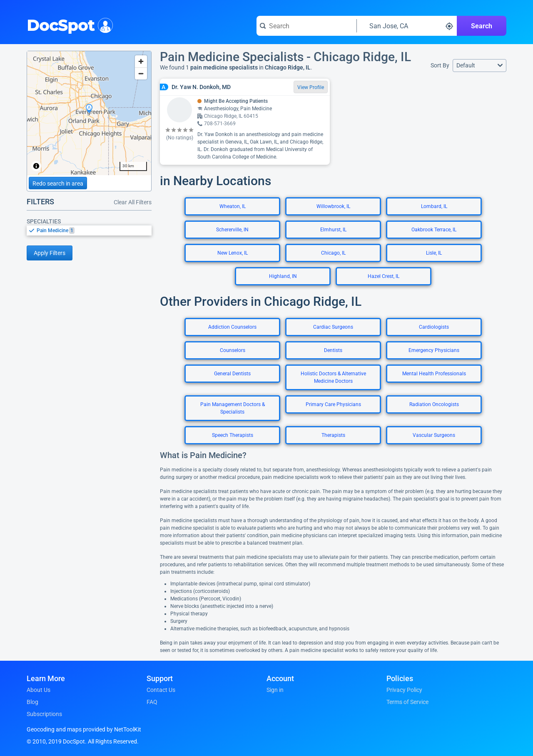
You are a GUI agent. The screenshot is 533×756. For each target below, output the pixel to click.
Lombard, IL (434, 206)
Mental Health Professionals (434, 374)
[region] (89, 113)
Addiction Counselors (232, 327)
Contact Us (161, 690)
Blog (32, 702)
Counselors (233, 350)
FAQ (152, 702)
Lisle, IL (434, 253)
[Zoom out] (141, 73)
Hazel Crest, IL (384, 276)
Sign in (275, 690)
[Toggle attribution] (36, 166)
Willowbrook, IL (333, 206)
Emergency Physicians (434, 350)
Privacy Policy (404, 690)
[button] (479, 66)
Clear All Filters (133, 202)
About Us (39, 690)
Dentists (333, 350)
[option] (94, 231)
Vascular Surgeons (434, 435)
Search (482, 26)
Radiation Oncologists (434, 404)
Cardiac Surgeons (333, 327)
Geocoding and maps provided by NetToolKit (84, 729)
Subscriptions (44, 714)
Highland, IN (283, 276)
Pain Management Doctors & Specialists (233, 408)
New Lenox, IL (233, 253)
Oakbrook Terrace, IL (434, 230)
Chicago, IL (333, 253)
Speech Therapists (233, 435)
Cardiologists (434, 327)
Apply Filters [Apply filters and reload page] (50, 253)
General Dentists (232, 374)
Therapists (333, 435)
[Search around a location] (407, 26)
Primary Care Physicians (333, 404)
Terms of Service (407, 702)
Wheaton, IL (233, 206)
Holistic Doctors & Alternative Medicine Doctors (333, 377)
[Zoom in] (141, 61)
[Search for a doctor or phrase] (306, 26)
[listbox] (89, 230)
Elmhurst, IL (333, 230)
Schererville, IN (232, 230)
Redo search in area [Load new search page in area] (58, 183)
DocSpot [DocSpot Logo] (68, 25)
